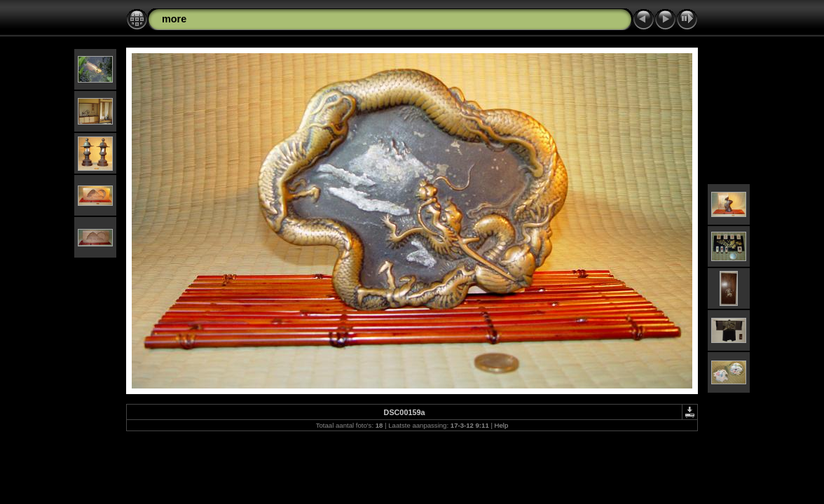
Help (502, 425)
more (174, 19)
